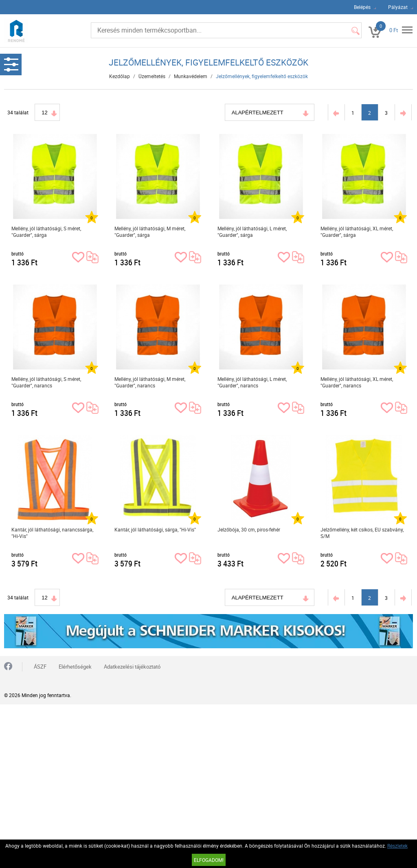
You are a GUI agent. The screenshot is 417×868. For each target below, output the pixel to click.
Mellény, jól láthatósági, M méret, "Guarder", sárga (150, 232)
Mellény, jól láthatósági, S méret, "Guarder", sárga (46, 232)
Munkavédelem (191, 76)
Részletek (397, 846)
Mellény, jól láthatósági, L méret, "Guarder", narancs (252, 382)
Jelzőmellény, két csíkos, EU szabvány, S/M (362, 533)
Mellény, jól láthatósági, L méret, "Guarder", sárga (252, 232)
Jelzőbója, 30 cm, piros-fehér (249, 529)
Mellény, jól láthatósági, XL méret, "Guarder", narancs (357, 382)
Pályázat (398, 7)
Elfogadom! (209, 860)
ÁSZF (40, 667)
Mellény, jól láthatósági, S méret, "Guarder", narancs (46, 382)
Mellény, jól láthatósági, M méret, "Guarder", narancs (150, 382)
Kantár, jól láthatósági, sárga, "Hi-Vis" (155, 529)
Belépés (362, 7)
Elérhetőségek (75, 667)
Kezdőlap (120, 76)
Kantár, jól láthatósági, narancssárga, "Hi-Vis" (52, 533)
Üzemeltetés (152, 76)
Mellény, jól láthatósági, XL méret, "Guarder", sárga (357, 232)
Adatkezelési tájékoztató (132, 667)
